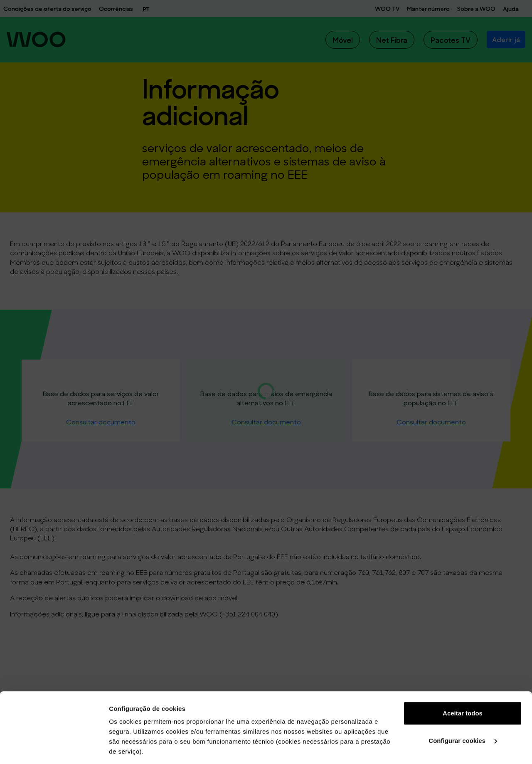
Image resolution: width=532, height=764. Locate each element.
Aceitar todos (463, 647)
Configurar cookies (463, 675)
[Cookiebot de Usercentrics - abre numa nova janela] (54, 748)
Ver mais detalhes (135, 748)
